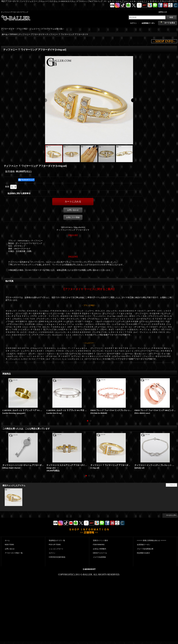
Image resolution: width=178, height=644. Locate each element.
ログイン (133, 23)
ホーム (7, 540)
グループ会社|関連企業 (145, 549)
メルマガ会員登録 (99, 557)
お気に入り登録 (73, 217)
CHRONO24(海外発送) (57, 557)
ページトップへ (171, 515)
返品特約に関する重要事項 (19, 193)
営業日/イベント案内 (100, 540)
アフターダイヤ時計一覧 (14, 553)
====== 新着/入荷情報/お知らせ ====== (152, 540)
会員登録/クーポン (148, 23)
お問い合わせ (73, 210)
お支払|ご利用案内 (100, 549)
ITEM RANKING (99, 545)
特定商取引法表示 (143, 553)
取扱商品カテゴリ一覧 (57, 540)
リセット (173, 485)
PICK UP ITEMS (55, 545)
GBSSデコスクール (100, 553)
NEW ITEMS (9, 545)
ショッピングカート (56, 549)
